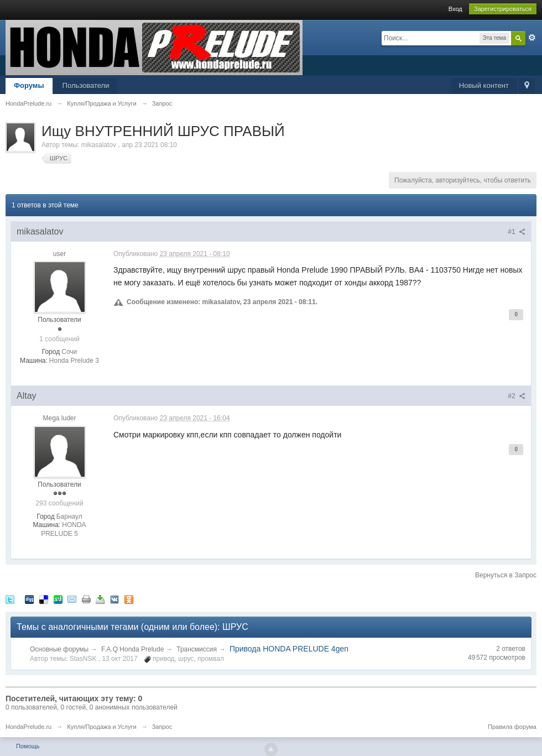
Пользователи (86, 85)
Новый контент (484, 85)
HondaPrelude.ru (28, 727)
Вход (455, 9)
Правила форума (512, 727)
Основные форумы (59, 649)
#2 (517, 396)
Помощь (28, 746)
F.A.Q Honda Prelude (132, 649)
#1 (517, 232)
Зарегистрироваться (503, 9)
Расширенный (532, 38)
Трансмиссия (197, 649)
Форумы (29, 85)
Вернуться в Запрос (506, 575)
